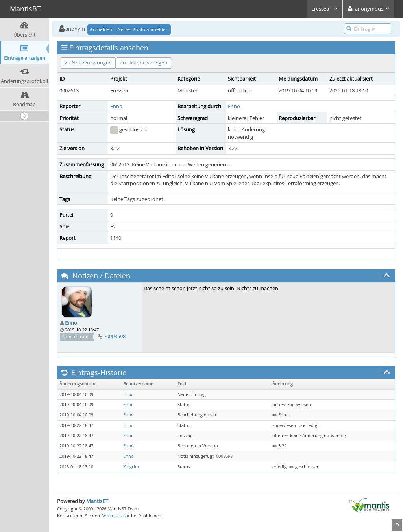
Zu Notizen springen (88, 63)
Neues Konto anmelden (143, 29)
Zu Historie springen (144, 63)
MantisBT (97, 501)
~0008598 (115, 336)
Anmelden (101, 29)
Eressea (325, 9)
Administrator (116, 516)
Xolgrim (131, 467)
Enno (116, 106)
